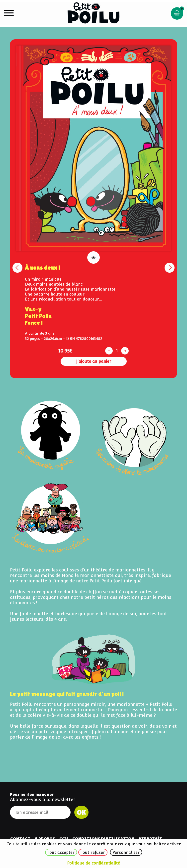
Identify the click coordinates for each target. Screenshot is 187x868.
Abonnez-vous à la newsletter (43, 799)
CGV (64, 839)
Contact (20, 839)
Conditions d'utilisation (103, 839)
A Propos (45, 839)
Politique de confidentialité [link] (93, 863)
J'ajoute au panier (94, 361)
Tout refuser (93, 852)
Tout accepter (61, 852)
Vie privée (150, 839)
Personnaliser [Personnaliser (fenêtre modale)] (126, 852)
